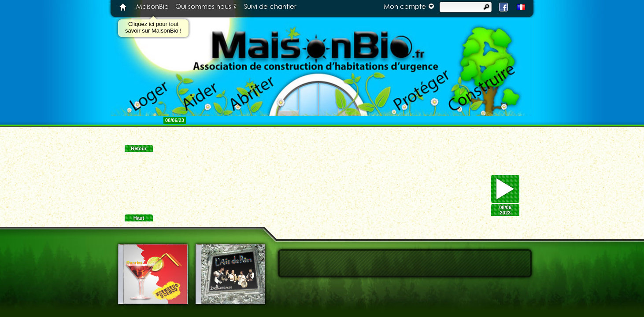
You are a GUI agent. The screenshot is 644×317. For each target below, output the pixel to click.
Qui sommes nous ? (206, 7)
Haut (139, 218)
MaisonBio (152, 7)
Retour (139, 148)
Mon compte (410, 6)
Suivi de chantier (270, 7)
